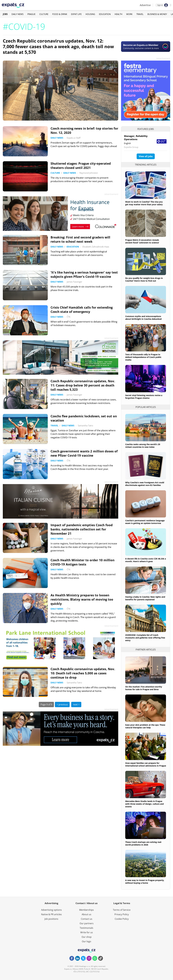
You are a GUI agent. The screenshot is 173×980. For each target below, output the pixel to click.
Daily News (17, 14)
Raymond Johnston (89, 173)
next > (76, 705)
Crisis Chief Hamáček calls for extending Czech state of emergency (82, 309)
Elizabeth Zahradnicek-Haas (96, 247)
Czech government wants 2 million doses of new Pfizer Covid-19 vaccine (84, 453)
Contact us (87, 919)
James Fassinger (74, 282)
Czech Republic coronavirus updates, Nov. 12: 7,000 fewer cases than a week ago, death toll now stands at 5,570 (58, 46)
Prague (31, 14)
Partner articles (146, 650)
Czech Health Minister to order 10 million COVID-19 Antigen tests (82, 562)
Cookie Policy (122, 919)
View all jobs (146, 156)
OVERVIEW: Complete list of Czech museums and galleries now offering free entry (145, 638)
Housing (90, 14)
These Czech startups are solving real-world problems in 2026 (144, 843)
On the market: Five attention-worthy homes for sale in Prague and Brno (144, 688)
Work (129, 14)
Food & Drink (60, 14)
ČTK (69, 317)
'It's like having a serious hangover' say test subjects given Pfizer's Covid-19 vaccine (84, 274)
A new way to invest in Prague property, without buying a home (145, 882)
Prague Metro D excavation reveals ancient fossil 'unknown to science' (142, 241)
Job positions (51, 919)
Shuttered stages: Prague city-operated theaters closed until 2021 (81, 165)
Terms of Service (122, 910)
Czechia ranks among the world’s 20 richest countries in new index (143, 446)
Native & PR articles (51, 914)
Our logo (86, 941)
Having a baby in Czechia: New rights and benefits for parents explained (145, 598)
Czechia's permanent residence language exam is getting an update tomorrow (145, 522)
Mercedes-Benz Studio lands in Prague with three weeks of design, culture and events (144, 804)
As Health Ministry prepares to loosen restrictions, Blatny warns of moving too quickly (82, 599)
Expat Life (76, 14)
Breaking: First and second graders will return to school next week (80, 239)
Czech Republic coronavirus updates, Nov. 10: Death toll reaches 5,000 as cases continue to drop (83, 673)
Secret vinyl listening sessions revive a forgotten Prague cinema (144, 397)
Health (118, 14)
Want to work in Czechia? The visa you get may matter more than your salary (144, 203)
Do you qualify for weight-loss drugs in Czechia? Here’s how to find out (144, 279)
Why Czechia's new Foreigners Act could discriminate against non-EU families (145, 484)
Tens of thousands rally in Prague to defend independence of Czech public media (143, 357)
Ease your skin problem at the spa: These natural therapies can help (145, 726)
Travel (140, 14)
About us (86, 914)
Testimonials (86, 928)
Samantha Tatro (85, 425)
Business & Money (157, 14)
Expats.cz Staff (74, 138)
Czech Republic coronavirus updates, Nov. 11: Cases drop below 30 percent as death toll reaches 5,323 (83, 385)
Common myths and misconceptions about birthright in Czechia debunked (143, 318)
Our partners (87, 923)
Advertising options (51, 910)
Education (105, 14)
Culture (44, 14)
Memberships (86, 910)
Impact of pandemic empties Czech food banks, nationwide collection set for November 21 (82, 529)
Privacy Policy (122, 914)
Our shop (87, 937)
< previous (62, 705)
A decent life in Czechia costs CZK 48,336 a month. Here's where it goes (146, 560)
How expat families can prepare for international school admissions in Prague (146, 764)
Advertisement (163, 58)
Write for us (87, 932)
